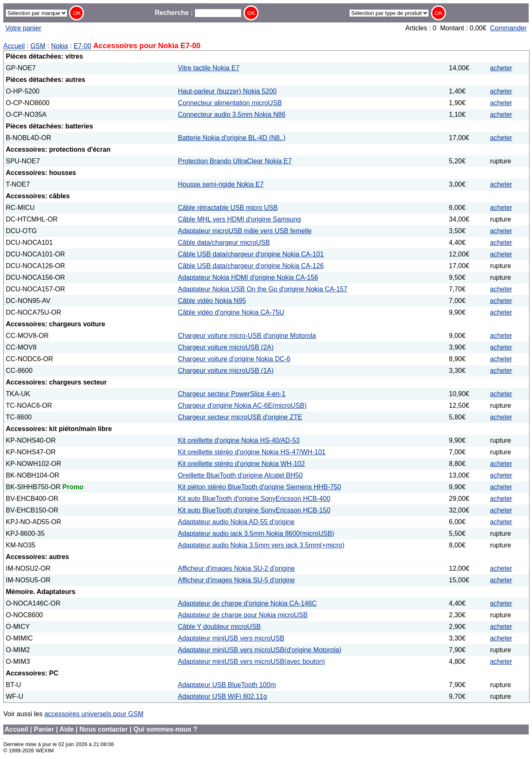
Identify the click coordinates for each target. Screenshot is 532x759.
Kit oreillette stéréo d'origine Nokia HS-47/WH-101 (252, 452)
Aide (67, 729)
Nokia (60, 46)
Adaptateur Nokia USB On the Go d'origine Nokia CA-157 (263, 289)
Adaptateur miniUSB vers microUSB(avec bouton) (251, 662)
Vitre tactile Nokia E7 (209, 68)
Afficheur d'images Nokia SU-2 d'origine (236, 568)
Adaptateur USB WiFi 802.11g (222, 696)
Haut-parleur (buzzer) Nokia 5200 (227, 91)
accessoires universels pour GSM (94, 714)
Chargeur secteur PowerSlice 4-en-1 (232, 394)
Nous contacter (103, 729)
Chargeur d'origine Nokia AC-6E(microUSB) (242, 405)
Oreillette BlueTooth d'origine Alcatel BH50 (240, 475)
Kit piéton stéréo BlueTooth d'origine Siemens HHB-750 (260, 487)
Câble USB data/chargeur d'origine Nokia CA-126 (251, 266)
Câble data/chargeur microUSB (224, 243)
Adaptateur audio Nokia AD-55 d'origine (236, 522)
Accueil (14, 46)
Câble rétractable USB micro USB (228, 208)
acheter (501, 68)
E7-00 (83, 46)
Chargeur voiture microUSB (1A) (226, 371)
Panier (44, 729)
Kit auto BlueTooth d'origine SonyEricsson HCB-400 (254, 499)
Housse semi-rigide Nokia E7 (221, 184)
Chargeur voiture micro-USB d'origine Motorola (247, 336)
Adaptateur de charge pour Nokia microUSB (243, 615)
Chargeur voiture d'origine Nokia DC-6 (234, 359)
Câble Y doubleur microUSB (219, 627)
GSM (38, 46)
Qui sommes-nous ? (165, 729)
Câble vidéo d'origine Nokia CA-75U (231, 312)
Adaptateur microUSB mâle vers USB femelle (245, 231)
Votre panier (23, 28)
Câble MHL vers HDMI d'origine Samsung (239, 219)
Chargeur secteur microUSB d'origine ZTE (240, 417)
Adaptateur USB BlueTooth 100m (227, 685)
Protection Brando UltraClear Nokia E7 (235, 161)
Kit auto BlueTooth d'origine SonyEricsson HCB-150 (254, 510)
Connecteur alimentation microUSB (230, 103)
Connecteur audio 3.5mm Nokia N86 (232, 115)
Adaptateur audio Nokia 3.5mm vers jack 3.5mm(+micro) (261, 545)
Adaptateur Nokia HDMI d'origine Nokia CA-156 (248, 277)
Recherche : (198, 13)
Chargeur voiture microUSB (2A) (226, 347)
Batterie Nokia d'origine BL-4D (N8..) (232, 138)
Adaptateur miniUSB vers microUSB (231, 638)
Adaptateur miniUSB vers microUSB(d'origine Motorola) (260, 650)
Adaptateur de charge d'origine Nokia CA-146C (247, 603)
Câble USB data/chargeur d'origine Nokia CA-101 (251, 254)
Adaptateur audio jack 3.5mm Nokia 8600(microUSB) (256, 534)
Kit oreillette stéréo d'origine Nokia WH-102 (241, 464)
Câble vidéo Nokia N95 (212, 301)
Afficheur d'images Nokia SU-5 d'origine (236, 580)
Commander (508, 28)
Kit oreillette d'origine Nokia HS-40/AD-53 (239, 440)
